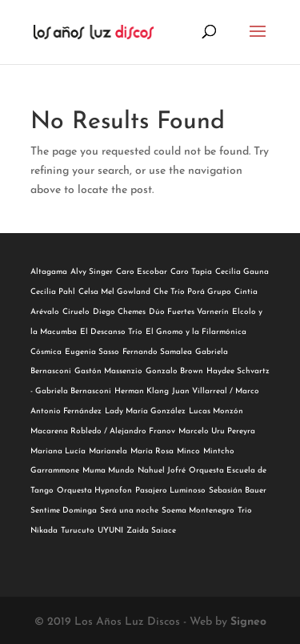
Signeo (248, 622)
